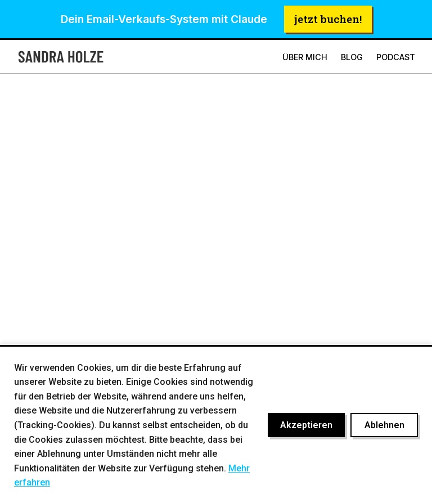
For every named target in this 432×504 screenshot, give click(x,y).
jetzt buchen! (328, 19)
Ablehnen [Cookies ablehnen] (384, 425)
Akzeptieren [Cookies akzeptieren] (306, 425)
